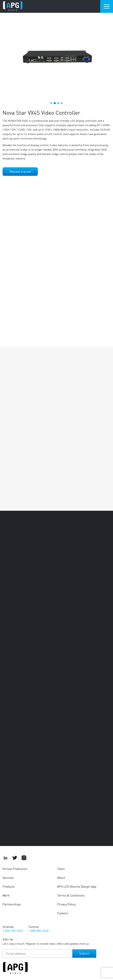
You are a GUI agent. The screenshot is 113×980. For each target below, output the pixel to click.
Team (61, 869)
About (61, 877)
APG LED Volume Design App (77, 886)
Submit (84, 953)
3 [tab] (58, 103)
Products (9, 886)
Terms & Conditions (71, 895)
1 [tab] (51, 103)
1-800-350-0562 (13, 931)
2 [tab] (55, 103)
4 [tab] (62, 103)
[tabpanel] (56, 58)
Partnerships (12, 904)
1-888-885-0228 (38, 931)
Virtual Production (15, 869)
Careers (63, 913)
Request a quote (20, 171)
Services (8, 877)
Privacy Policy (66, 904)
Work (6, 895)
